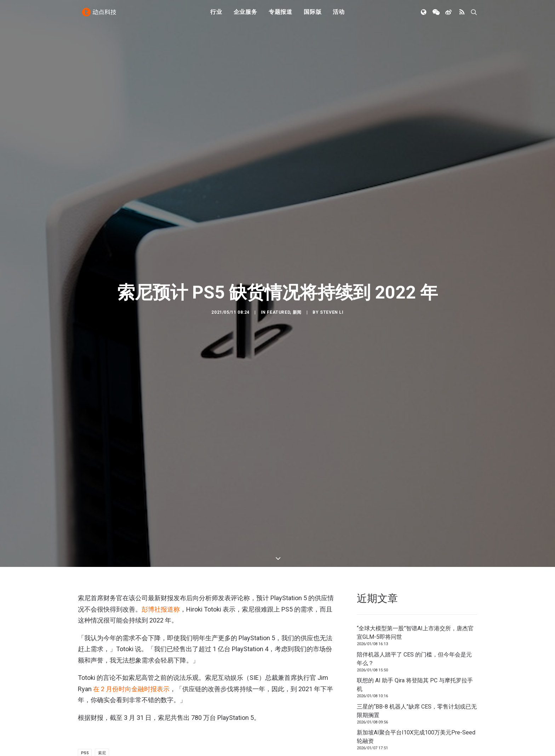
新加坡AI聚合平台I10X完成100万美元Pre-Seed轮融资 (416, 689)
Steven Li (332, 289)
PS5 (85, 705)
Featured (278, 289)
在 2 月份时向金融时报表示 (131, 641)
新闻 (297, 289)
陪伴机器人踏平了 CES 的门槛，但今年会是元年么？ (414, 611)
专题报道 (281, 15)
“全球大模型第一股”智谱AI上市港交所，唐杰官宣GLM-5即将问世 (415, 585)
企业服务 (245, 15)
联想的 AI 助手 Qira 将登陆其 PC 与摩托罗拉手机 (415, 637)
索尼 (102, 705)
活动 (339, 15)
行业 (216, 15)
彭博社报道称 (161, 561)
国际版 (313, 15)
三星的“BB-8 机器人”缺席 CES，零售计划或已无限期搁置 (417, 663)
